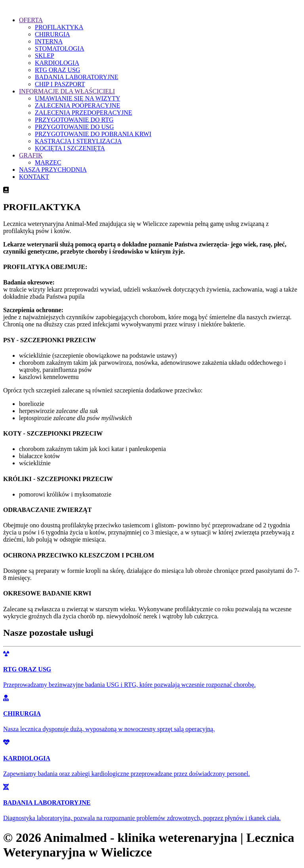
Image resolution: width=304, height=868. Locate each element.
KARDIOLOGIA (57, 63)
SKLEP (45, 56)
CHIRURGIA (52, 34)
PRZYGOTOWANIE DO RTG (74, 120)
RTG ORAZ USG (58, 70)
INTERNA (49, 41)
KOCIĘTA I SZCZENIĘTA (70, 148)
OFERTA (31, 20)
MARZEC (48, 162)
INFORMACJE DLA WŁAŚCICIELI (67, 91)
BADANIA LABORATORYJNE (77, 77)
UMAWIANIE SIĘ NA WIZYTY (78, 98)
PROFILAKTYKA (59, 27)
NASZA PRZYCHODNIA (53, 170)
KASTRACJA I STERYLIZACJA (78, 141)
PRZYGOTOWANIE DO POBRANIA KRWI (93, 134)
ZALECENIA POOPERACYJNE (78, 105)
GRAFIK (31, 155)
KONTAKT (34, 177)
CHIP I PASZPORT (60, 84)
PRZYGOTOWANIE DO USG (74, 127)
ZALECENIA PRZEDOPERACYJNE (84, 113)
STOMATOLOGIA (60, 48)
